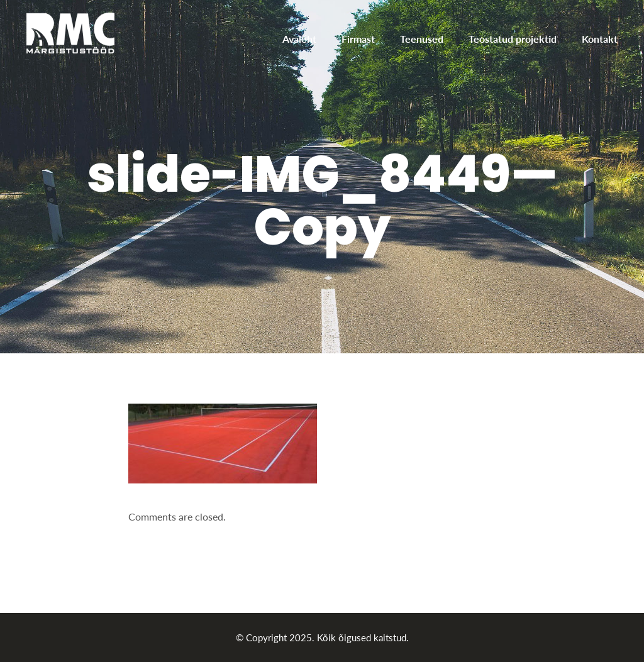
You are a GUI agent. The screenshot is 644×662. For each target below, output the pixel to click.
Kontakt (600, 39)
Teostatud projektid (513, 39)
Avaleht (299, 39)
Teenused (422, 39)
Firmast (358, 39)
